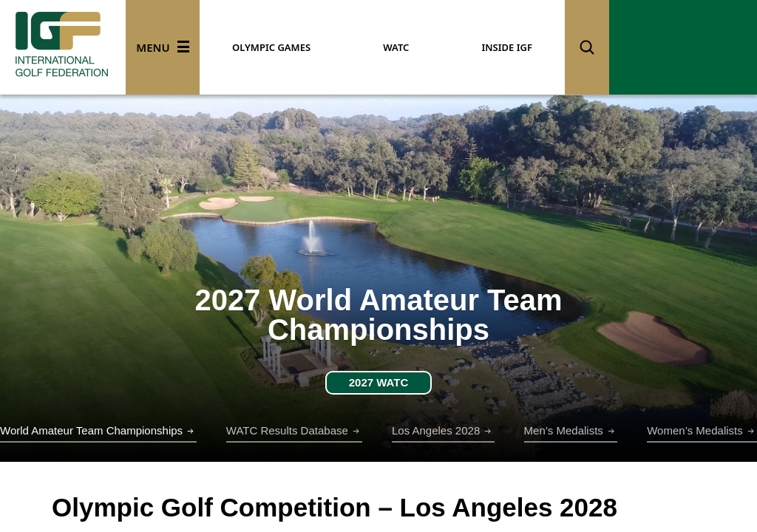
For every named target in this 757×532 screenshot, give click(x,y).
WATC (396, 47)
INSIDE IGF (506, 47)
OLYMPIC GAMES (271, 47)
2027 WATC (379, 382)
